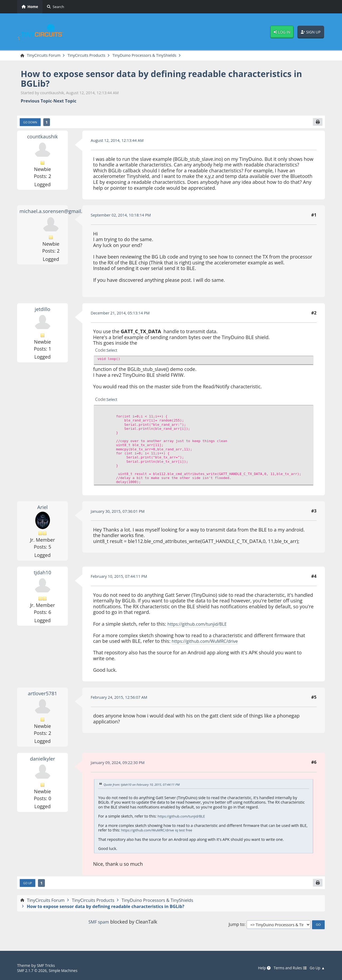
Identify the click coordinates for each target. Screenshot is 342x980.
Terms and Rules (286, 968)
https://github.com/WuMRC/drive (209, 643)
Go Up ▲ (316, 968)
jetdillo (43, 310)
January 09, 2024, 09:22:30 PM (121, 764)
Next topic (65, 102)
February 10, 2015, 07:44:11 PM (123, 578)
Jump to (236, 927)
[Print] (317, 123)
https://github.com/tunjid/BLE (201, 625)
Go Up (29, 885)
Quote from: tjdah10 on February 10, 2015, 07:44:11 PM (146, 786)
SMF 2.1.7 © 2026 (34, 970)
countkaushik (43, 138)
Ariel (42, 508)
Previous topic (36, 102)
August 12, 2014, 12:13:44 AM (121, 142)
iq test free (191, 832)
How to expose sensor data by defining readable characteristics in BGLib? (136, 79)
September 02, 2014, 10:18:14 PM (125, 216)
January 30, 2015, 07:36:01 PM (121, 512)
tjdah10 (42, 574)
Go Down (32, 123)
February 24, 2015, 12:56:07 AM (123, 699)
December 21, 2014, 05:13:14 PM (124, 314)
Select (113, 352)
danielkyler (42, 760)
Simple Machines (68, 970)
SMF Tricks (47, 966)
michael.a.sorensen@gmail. (55, 212)
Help (258, 968)
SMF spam (99, 924)
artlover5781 (43, 695)
